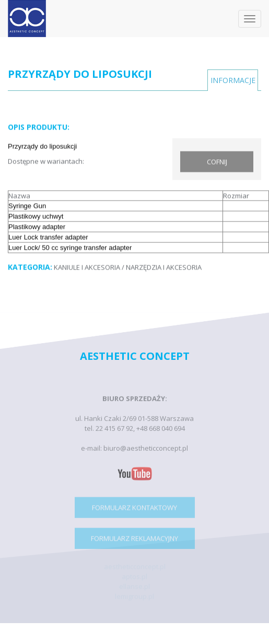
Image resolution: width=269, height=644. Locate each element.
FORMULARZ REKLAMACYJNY (134, 540)
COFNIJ (217, 162)
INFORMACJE (233, 80)
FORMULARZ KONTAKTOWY (134, 509)
